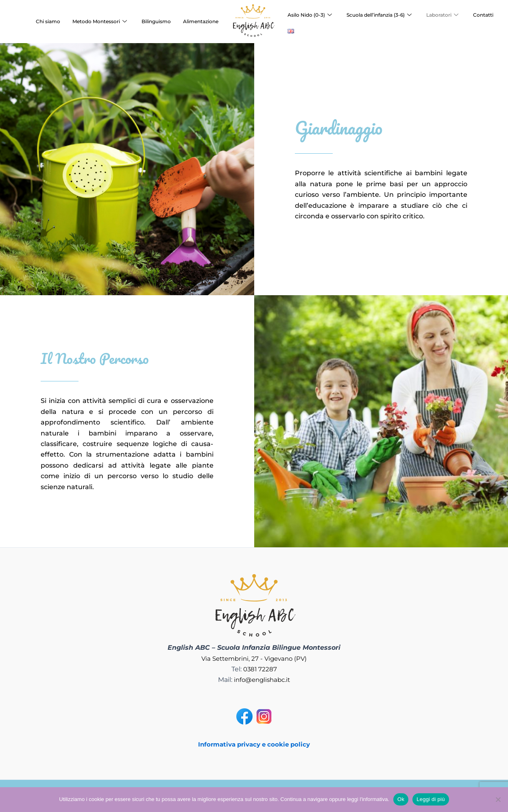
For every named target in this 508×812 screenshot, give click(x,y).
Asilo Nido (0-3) (310, 15)
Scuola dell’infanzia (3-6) (379, 15)
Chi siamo (48, 21)
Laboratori (442, 15)
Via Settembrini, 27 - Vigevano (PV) (254, 659)
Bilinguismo (156, 21)
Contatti (483, 15)
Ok (401, 799)
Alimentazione (201, 21)
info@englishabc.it (262, 680)
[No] (498, 799)
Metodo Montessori (100, 22)
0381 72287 (260, 669)
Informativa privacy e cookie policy (254, 744)
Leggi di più (431, 799)
